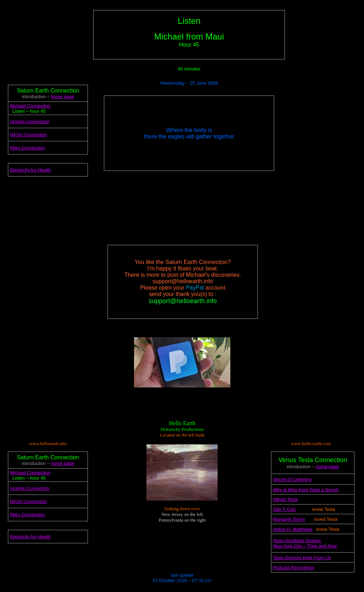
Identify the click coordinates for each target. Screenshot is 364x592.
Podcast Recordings (294, 568)
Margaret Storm (289, 519)
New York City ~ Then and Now (305, 546)
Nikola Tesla (285, 499)
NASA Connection (28, 135)
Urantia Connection (30, 121)
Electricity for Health (31, 170)
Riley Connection (27, 148)
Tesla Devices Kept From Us (302, 558)
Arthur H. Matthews (293, 529)
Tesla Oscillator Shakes (297, 541)
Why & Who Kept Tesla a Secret (306, 490)
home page (62, 97)
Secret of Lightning (292, 479)
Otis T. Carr (285, 509)
